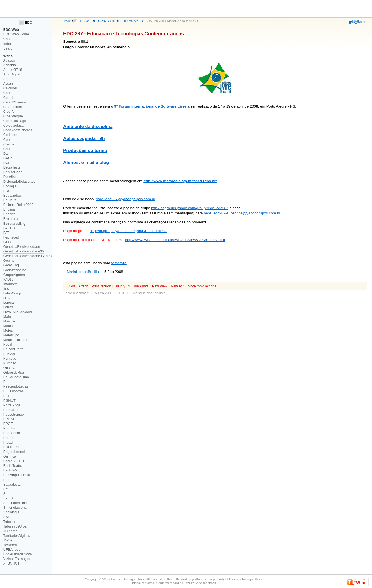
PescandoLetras (16, 386)
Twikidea (10, 545)
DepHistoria (12, 177)
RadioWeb (11, 470)
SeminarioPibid (15, 503)
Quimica (10, 456)
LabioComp (12, 293)
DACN (8, 158)
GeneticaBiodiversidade (22, 247)
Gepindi (9, 261)
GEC (7, 242)
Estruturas (11, 219)
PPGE (8, 424)
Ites (6, 289)
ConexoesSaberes (18, 130)
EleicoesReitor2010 (18, 205)
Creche (9, 144)
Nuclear (9, 354)
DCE (7, 163)
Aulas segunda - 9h (84, 138)
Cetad (8, 98)
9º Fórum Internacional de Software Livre (150, 106)
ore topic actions (202, 286)
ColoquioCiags (15, 121)
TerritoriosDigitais (17, 536)
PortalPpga (12, 405)
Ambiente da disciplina (88, 127)
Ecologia (10, 186)
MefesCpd (11, 335)
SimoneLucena (15, 508)
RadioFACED (14, 461)
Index (7, 44)
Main (7, 317)
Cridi (7, 149)
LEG (7, 298)
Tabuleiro (10, 522)
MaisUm (10, 321)
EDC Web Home (16, 34)
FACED (9, 228)
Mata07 (9, 326)
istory (120, 286)
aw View (160, 286)
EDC (26, 22)
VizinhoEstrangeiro (18, 559)
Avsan (8, 83)
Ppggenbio (12, 433)
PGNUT (9, 400)
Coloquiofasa (13, 125)
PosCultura (12, 410)
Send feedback (205, 583)
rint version (101, 286)
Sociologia (11, 512)
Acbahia (10, 65)
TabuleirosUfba (15, 526)
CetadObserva (15, 102)
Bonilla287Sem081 (132, 21)
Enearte (9, 214)
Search (9, 48)
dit (352, 22)
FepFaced (11, 237)
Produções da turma (85, 150)
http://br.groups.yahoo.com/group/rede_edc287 (190, 208)
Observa (10, 368)
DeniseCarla (13, 172)
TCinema (10, 531)
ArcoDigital (12, 74)
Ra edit (178, 286)
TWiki (67, 21)
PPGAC (9, 419)
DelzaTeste (12, 167)
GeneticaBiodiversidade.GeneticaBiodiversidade (41, 256)
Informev (10, 284)
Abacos (9, 60)
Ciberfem (10, 112)
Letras (8, 307)
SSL (7, 517)
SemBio (9, 498)
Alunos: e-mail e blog (86, 162)
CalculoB (10, 88)
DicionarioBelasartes (19, 182)
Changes (10, 39)
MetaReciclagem (16, 340)
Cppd (7, 140)
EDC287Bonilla (105, 21)
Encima (9, 209)
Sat (6, 489)
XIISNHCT (11, 563)
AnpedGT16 (13, 70)
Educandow (12, 195)
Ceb (7, 93)
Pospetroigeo (14, 414)
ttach (360, 22)
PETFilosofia (13, 391)
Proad (8, 442)
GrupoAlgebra (14, 275)
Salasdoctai (12, 484)
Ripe (7, 480)
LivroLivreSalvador (18, 312)
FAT (6, 233)
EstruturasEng (14, 223)
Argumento (12, 79)
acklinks (141, 286)
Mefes (8, 330)
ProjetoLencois (15, 452)
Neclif (8, 344)
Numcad (10, 359)
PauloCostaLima (16, 377)
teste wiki (119, 263)
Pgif (6, 396)
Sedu (7, 494)
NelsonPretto (13, 349)
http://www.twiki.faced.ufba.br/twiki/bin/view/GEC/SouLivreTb (175, 240)
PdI (6, 382)
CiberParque (13, 116)
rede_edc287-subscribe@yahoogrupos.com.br (242, 213)
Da (5, 153)
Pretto (8, 438)
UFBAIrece (12, 549)
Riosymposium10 (17, 475)
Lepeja (9, 302)
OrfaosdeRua (14, 372)
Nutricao (10, 363)
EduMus (10, 200)
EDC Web (85, 21)
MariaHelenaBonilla (83, 272)
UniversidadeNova (18, 554)
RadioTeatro (13, 466)
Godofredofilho (15, 270)
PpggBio (10, 428)
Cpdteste (10, 135)
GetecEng (11, 265)
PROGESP (12, 447)
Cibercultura (13, 107)
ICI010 (8, 279)
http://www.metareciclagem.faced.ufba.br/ (180, 181)
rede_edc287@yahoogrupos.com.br (126, 199)
